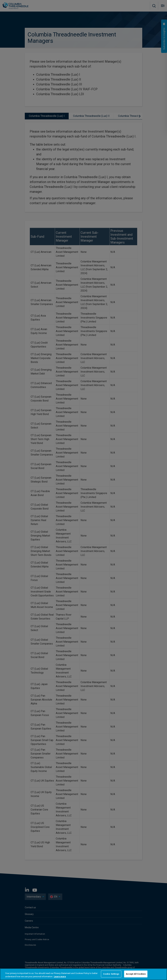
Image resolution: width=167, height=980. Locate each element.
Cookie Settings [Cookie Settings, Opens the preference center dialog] (111, 974)
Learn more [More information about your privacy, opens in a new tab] (60, 977)
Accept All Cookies (136, 974)
